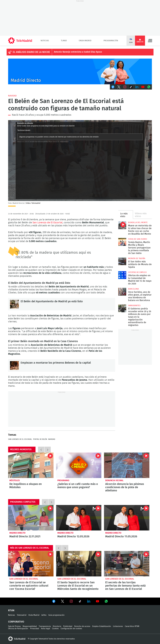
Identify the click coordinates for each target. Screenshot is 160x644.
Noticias (45, 41)
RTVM (11, 611)
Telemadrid (22, 615)
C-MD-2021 (80, 71)
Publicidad (68, 626)
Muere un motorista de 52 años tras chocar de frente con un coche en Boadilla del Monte (122, 225)
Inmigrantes (134, 306)
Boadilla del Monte (138, 222)
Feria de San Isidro (138, 239)
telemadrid (17, 639)
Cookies (55, 629)
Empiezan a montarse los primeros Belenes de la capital (14, 365)
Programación (111, 41)
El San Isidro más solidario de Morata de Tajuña (122, 261)
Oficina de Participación (18, 629)
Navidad (12, 96)
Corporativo (16, 622)
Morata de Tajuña (137, 258)
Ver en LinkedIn (89, 601)
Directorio (57, 626)
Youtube (143, 87)
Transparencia (45, 626)
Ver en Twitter (62, 602)
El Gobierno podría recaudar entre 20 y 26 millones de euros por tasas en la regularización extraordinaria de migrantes (122, 308)
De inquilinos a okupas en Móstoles (31, 465)
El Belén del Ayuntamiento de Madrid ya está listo (14, 304)
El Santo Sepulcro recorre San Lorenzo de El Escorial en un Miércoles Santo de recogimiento (79, 564)
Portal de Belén (40, 439)
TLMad (64, 41)
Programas (63, 480)
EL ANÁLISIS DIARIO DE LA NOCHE (31, 52)
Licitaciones (118, 626)
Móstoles (15, 480)
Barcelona (133, 289)
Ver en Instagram (71, 601)
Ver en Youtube (97, 601)
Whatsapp (149, 87)
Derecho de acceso (82, 626)
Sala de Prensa (14, 626)
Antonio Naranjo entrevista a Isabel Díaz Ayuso (78, 52)
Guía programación (56, 615)
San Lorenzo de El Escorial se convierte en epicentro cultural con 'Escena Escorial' (31, 564)
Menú (150, 41)
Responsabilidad (30, 626)
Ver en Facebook (54, 602)
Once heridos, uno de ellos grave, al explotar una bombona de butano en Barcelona (122, 292)
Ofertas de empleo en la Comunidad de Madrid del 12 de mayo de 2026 (122, 275)
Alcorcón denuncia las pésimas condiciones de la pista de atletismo (127, 465)
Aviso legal (45, 629)
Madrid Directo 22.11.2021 (31, 518)
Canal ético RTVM (132, 626)
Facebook (113, 87)
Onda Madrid (85, 41)
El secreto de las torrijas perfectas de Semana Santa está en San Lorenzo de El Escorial (127, 564)
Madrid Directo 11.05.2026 (127, 518)
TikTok (131, 87)
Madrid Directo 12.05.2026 (79, 518)
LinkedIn (137, 87)
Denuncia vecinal (114, 480)
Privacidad (35, 629)
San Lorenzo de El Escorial (47, 223)
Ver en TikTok (80, 602)
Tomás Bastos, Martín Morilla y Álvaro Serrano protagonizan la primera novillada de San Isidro (122, 242)
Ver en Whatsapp (106, 601)
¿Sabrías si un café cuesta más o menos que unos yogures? (79, 465)
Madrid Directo (17, 533)
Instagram (125, 87)
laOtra (44, 615)
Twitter (119, 87)
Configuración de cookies (71, 629)
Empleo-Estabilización (102, 626)
